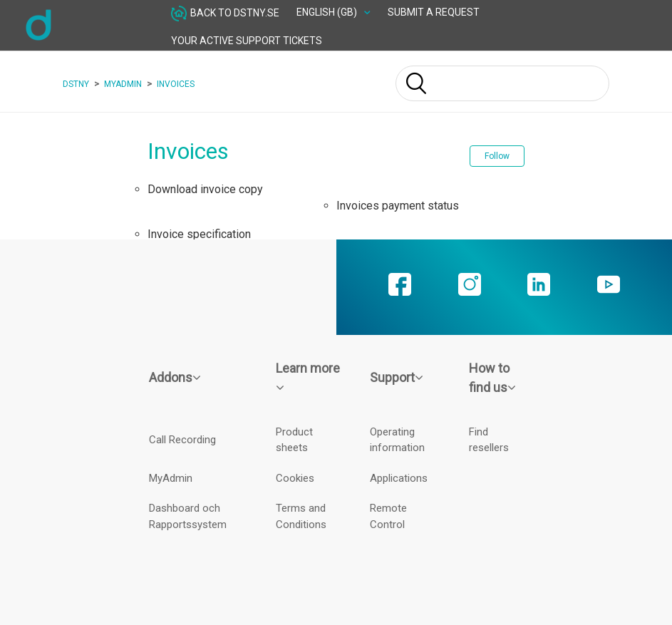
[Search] (502, 83)
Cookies (295, 478)
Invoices (176, 84)
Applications (399, 478)
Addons (175, 377)
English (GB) (328, 12)
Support (397, 377)
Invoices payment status (398, 206)
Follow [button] (497, 156)
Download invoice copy (205, 189)
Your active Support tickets (247, 41)
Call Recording (182, 440)
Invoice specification (199, 234)
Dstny (76, 84)
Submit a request (434, 12)
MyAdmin (123, 84)
